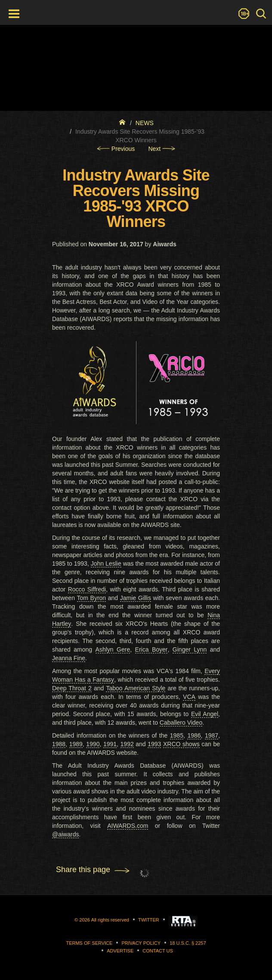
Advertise (120, 951)
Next (162, 149)
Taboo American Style (136, 688)
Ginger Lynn (190, 649)
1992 (127, 744)
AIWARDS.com (128, 826)
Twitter (149, 920)
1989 (76, 744)
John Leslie (106, 563)
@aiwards (65, 834)
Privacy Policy (141, 943)
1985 (177, 735)
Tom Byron (92, 598)
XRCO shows (181, 744)
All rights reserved (110, 920)
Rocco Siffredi (87, 589)
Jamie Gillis (136, 598)
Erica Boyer (151, 649)
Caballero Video (181, 723)
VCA (189, 697)
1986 (194, 735)
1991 (110, 744)
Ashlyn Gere (113, 649)
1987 (212, 735)
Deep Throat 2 (72, 688)
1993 (154, 744)
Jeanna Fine (69, 658)
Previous (116, 149)
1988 (59, 744)
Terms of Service (89, 943)
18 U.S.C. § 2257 (188, 943)
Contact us (158, 951)
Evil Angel (205, 714)
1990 (93, 744)
